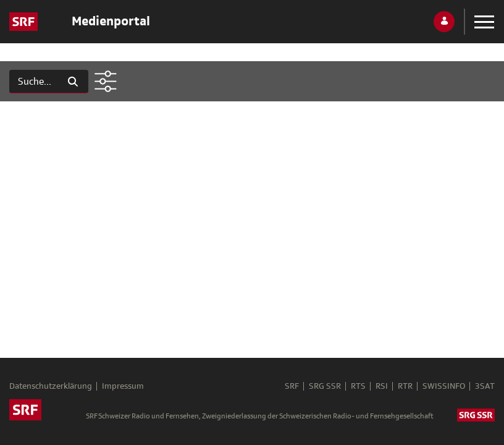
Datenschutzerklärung (51, 386)
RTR (405, 386)
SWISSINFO (444, 386)
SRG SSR (325, 386)
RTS (358, 386)
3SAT (485, 386)
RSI (382, 386)
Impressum (123, 386)
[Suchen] (34, 82)
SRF (292, 386)
